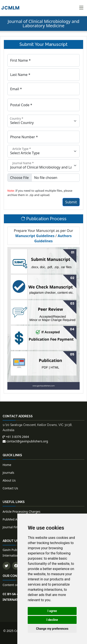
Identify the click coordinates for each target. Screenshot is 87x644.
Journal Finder (13, 527)
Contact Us (10, 488)
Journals (8, 473)
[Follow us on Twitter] (6, 566)
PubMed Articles (14, 519)
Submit (71, 202)
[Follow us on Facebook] (16, 566)
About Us (9, 480)
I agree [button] (52, 611)
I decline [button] (52, 620)
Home (7, 465)
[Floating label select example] (43, 121)
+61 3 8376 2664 (16, 437)
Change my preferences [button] (52, 629)
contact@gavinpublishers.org (25, 441)
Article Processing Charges (21, 512)
